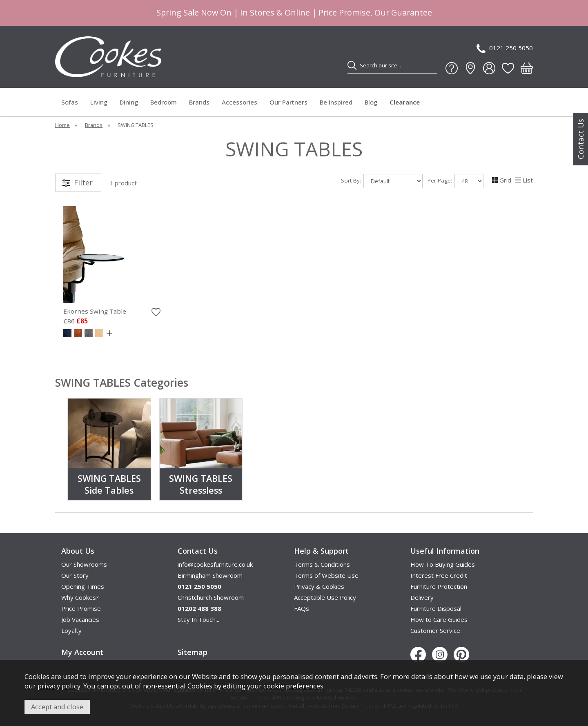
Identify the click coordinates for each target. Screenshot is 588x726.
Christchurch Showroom (211, 597)
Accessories (239, 102)
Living (99, 102)
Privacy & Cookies (319, 586)
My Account (82, 652)
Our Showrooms (84, 564)
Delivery (422, 597)
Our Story (75, 575)
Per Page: (455, 181)
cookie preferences (293, 686)
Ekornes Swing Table (95, 311)
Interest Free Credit (439, 575)
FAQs (302, 608)
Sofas (70, 102)
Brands (199, 102)
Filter (83, 183)
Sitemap (193, 652)
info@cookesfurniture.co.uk (215, 564)
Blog (371, 102)
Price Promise (81, 608)
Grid (502, 180)
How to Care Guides (439, 619)
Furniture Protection (439, 586)
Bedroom (164, 102)
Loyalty (71, 630)
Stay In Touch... (198, 619)
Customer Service (435, 630)
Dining (129, 102)
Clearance (405, 102)
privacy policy (59, 686)
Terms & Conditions (322, 564)
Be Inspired (336, 102)
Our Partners (288, 102)
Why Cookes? (80, 597)
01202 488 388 (199, 608)
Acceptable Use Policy (325, 597)
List (524, 180)
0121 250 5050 (505, 48)
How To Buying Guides (443, 564)
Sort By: (382, 181)
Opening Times (83, 586)
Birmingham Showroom (210, 575)
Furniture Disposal (436, 608)
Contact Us (581, 139)
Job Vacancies (80, 619)
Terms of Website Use (326, 575)
